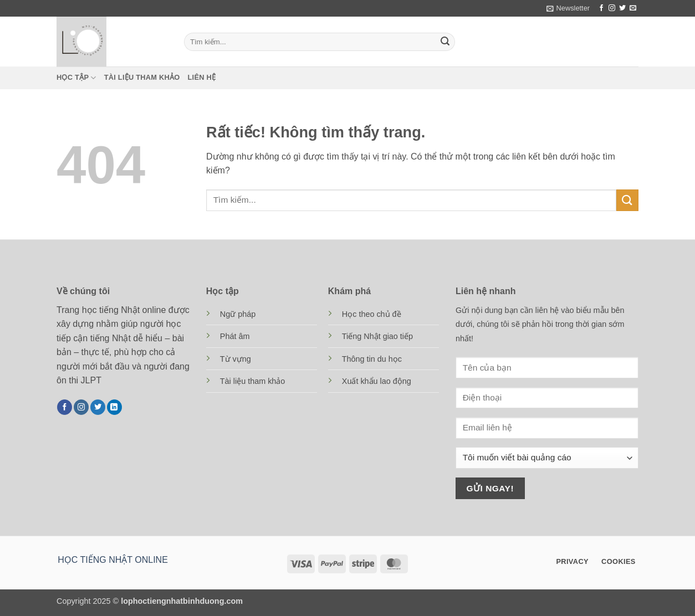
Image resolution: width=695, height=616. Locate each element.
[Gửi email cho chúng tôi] (633, 8)
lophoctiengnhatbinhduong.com (182, 601)
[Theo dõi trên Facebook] (601, 8)
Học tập (76, 78)
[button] (568, 8)
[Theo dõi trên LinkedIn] (114, 407)
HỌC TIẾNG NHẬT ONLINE (113, 560)
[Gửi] (445, 42)
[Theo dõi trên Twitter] (622, 8)
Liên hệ (202, 77)
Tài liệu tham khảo (142, 77)
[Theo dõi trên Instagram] (612, 8)
